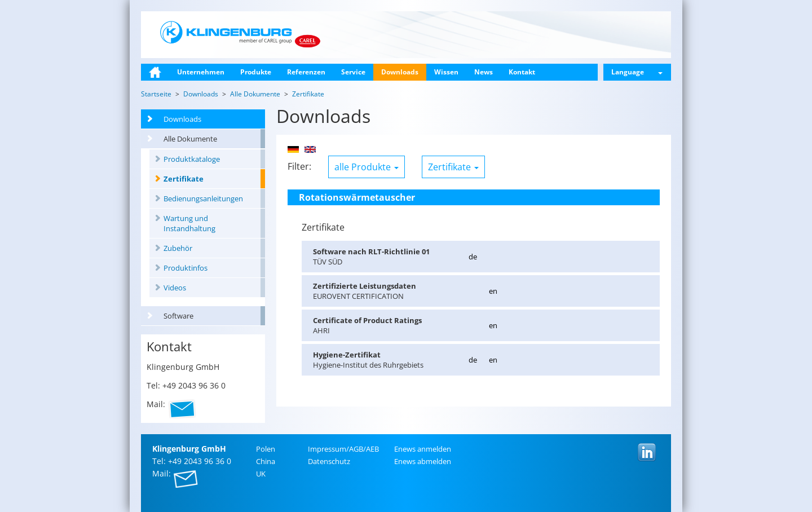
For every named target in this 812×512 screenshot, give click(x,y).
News (484, 72)
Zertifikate (184, 179)
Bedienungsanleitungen (203, 198)
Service (353, 72)
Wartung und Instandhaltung (189, 223)
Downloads (400, 72)
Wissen (446, 72)
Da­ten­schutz (329, 461)
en (493, 291)
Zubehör (178, 248)
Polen (266, 449)
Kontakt (522, 72)
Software (178, 316)
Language (637, 72)
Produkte (256, 72)
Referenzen (306, 72)
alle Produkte (367, 167)
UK (261, 474)
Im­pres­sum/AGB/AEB (343, 449)
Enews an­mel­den (423, 449)
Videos (175, 288)
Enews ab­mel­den (423, 461)
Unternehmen (201, 72)
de (473, 257)
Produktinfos (186, 268)
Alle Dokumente (190, 139)
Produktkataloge (192, 159)
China (266, 461)
